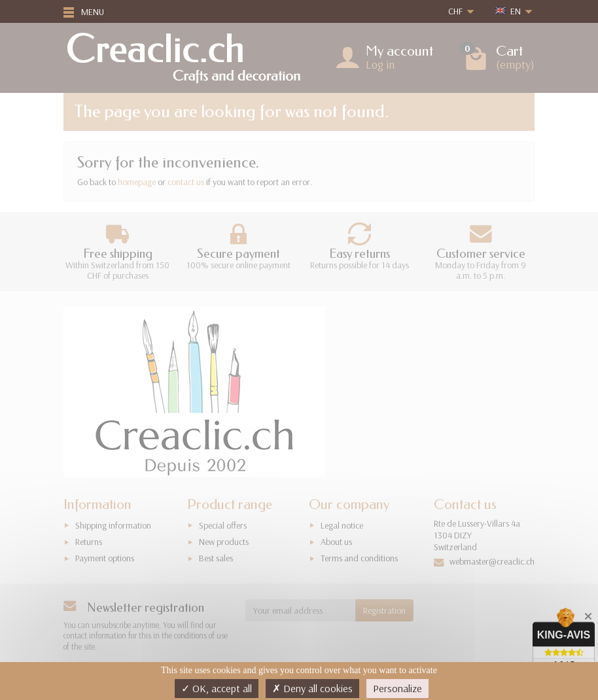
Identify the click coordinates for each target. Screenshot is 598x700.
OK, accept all (217, 688)
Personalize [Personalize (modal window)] (397, 688)
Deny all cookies (312, 688)
